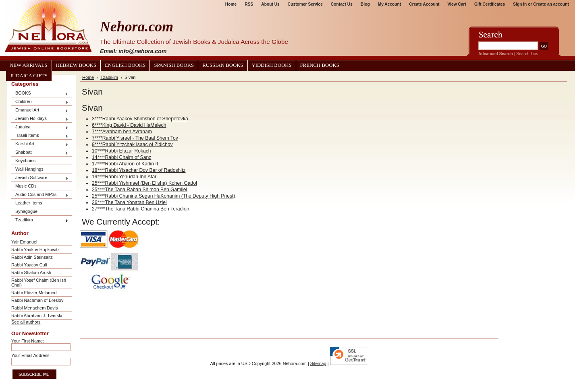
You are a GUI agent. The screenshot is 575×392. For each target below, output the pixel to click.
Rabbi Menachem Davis (34, 308)
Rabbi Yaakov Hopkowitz (35, 250)
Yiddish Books (272, 65)
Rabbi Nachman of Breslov (37, 300)
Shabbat (40, 153)
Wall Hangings (29, 169)
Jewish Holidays (40, 119)
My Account (390, 4)
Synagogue (26, 211)
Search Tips (527, 54)
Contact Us (342, 4)
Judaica (40, 127)
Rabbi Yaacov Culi (29, 265)
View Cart (457, 4)
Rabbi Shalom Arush (31, 272)
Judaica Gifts (29, 76)
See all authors (26, 322)
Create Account (424, 4)
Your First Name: (28, 341)
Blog (365, 4)
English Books (125, 65)
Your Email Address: (31, 355)
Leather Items (29, 203)
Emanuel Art (40, 110)
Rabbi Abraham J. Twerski (37, 316)
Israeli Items (40, 136)
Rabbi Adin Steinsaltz (32, 257)
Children (40, 102)
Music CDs (26, 186)
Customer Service (305, 4)
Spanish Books (174, 65)
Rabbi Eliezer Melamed (34, 293)
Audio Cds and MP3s (40, 195)
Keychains (25, 161)
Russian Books (223, 65)
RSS (249, 4)
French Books (320, 65)
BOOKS (40, 94)
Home (231, 4)
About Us (270, 4)
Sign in (520, 4)
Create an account (551, 4)
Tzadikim (40, 220)
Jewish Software (40, 178)
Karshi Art (40, 144)
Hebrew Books (76, 65)
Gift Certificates (490, 4)
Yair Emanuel (24, 242)
